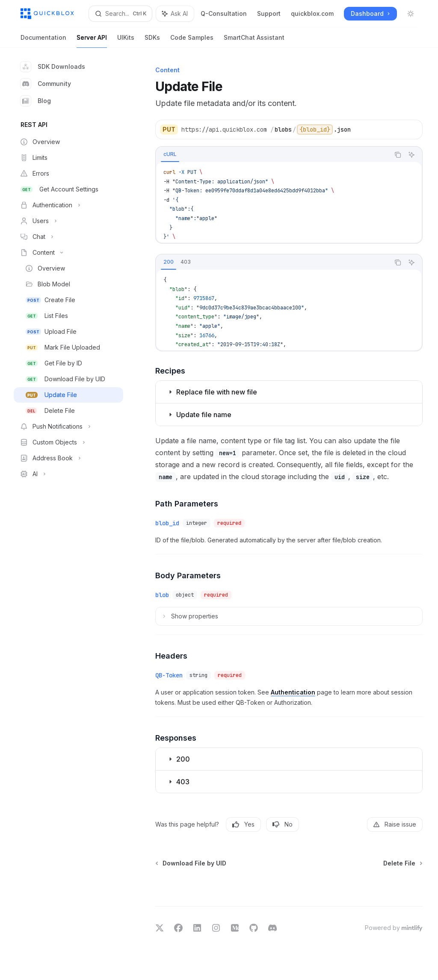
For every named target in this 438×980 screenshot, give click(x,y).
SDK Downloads (53, 67)
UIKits (126, 41)
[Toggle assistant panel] (175, 14)
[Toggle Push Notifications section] (68, 427)
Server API (92, 41)
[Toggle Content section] (68, 253)
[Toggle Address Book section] (68, 458)
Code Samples (192, 41)
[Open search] (120, 14)
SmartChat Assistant (254, 41)
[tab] (170, 154)
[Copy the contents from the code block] (398, 155)
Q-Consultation (224, 13)
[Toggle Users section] (68, 221)
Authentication (293, 692)
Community (46, 84)
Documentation (43, 41)
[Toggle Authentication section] (68, 205)
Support (269, 13)
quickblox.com (312, 13)
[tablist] (273, 155)
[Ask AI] (411, 155)
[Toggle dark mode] (411, 14)
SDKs (152, 41)
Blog (36, 101)
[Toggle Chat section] (68, 237)
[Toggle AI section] (68, 474)
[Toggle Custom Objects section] (68, 442)
